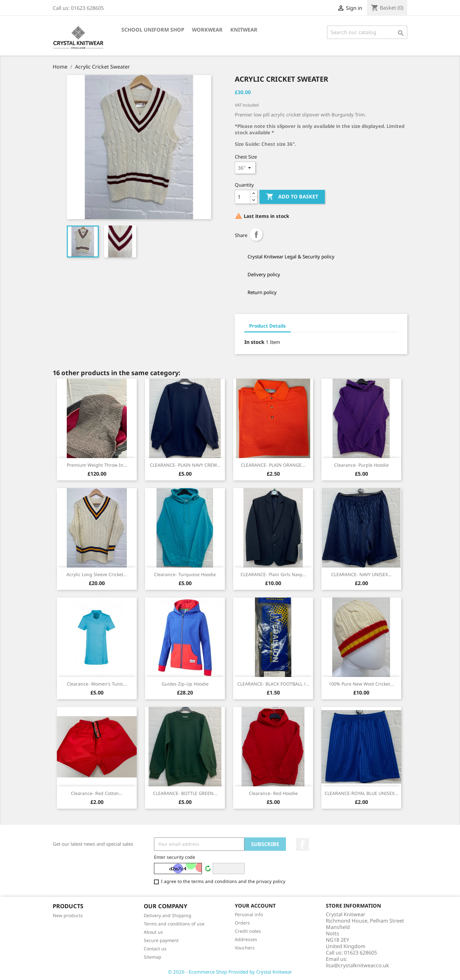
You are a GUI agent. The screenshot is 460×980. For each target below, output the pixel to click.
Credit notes (248, 931)
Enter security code (175, 857)
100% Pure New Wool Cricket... (361, 684)
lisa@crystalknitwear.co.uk (357, 965)
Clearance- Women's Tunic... (97, 684)
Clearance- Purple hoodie (361, 465)
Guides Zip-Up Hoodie (185, 684)
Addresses (246, 939)
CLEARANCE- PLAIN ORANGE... (273, 465)
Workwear (207, 30)
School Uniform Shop (153, 30)
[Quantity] (242, 197)
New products (68, 915)
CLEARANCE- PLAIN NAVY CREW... (185, 465)
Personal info (249, 914)
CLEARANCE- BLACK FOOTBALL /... (273, 684)
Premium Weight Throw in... (97, 465)
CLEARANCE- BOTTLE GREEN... (185, 793)
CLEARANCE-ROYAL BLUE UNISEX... (361, 793)
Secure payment (161, 940)
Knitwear (244, 30)
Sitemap (153, 957)
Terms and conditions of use (174, 924)
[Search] (367, 32)
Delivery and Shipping (168, 915)
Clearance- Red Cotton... (97, 793)
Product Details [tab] (268, 326)
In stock (254, 342)
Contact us (155, 949)
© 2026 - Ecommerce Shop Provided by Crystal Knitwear (230, 972)
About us (153, 932)
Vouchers (245, 948)
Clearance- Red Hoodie (273, 793)
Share (256, 234)
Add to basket (292, 197)
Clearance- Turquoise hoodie (185, 574)
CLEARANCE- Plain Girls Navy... (273, 574)
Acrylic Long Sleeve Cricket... (97, 574)
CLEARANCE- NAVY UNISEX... (361, 574)
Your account (255, 906)
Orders (242, 923)
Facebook (303, 844)
